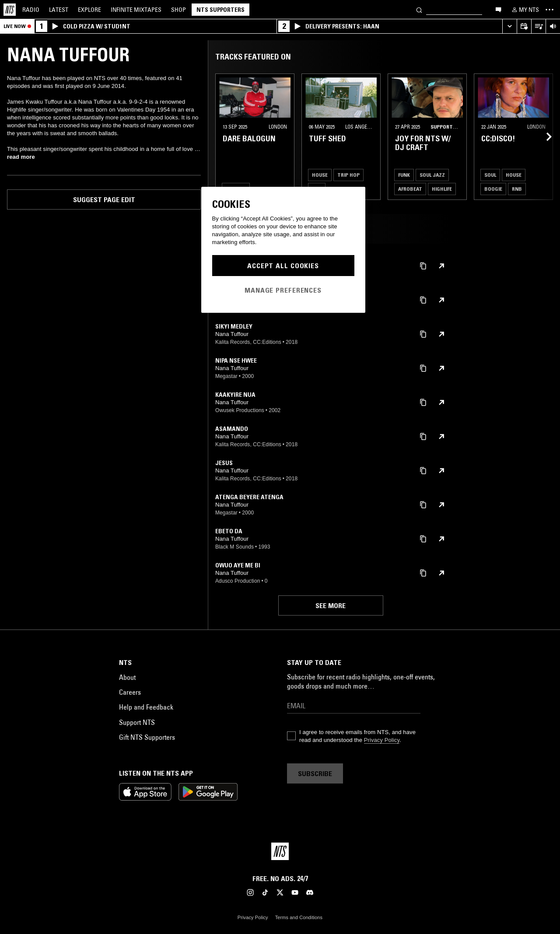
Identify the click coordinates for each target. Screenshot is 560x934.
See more (331, 605)
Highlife (442, 189)
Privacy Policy (382, 740)
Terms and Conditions (299, 917)
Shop (178, 10)
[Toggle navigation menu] (549, 10)
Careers (130, 692)
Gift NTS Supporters (147, 737)
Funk (404, 175)
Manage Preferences (283, 290)
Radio (31, 10)
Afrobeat (410, 189)
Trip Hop (348, 175)
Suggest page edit (104, 199)
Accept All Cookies (283, 266)
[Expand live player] (509, 26)
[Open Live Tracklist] (538, 26)
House (320, 175)
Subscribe (315, 773)
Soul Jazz (432, 175)
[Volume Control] (553, 26)
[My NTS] (525, 10)
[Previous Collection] (543, 137)
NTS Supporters (220, 10)
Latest (59, 10)
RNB (517, 189)
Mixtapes (136, 10)
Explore (89, 10)
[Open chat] (498, 9)
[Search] (419, 9)
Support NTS (137, 722)
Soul (490, 175)
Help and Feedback (146, 707)
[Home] (10, 10)
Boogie (493, 189)
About (127, 677)
